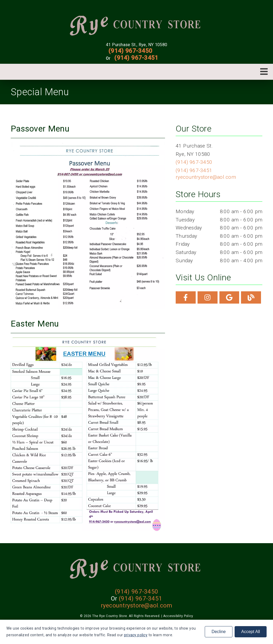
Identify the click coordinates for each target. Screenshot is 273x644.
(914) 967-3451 (136, 58)
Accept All (251, 632)
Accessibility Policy (178, 616)
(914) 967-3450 (130, 51)
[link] (137, 25)
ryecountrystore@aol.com (206, 177)
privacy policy (136, 635)
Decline (218, 632)
